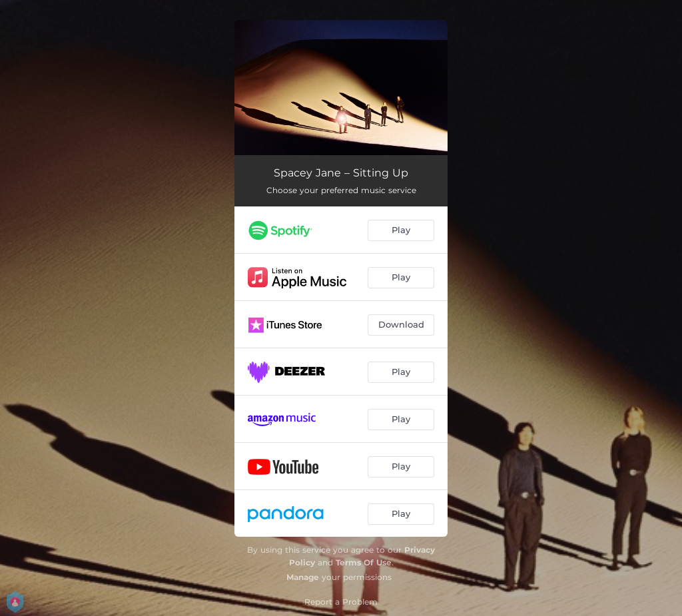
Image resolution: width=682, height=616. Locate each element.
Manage (303, 577)
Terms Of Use (364, 562)
